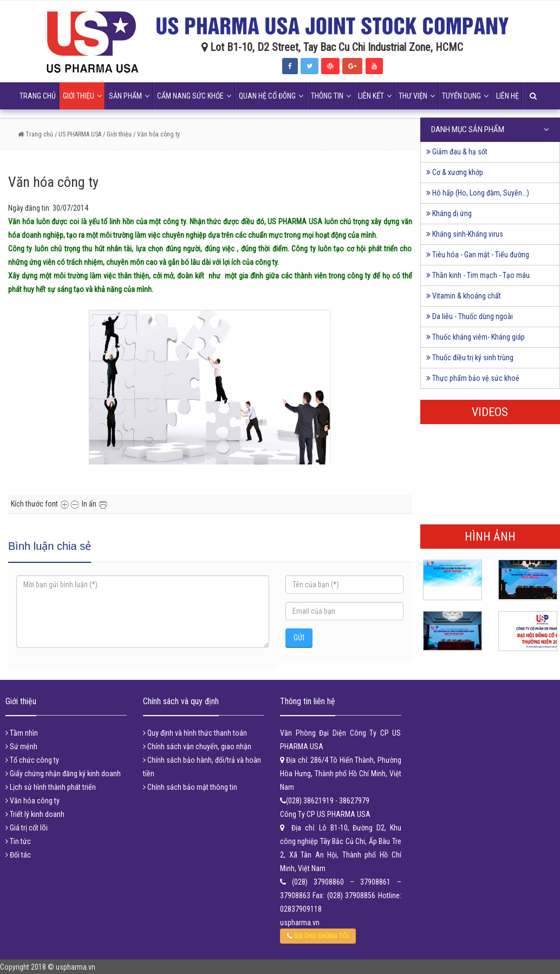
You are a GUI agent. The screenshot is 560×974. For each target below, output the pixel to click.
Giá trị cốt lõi (27, 828)
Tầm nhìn (22, 733)
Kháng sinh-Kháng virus (465, 234)
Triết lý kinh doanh (35, 814)
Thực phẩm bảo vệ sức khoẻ (473, 378)
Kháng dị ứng (449, 213)
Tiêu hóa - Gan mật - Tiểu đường (478, 255)
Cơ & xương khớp (455, 172)
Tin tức (18, 841)
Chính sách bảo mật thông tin (190, 787)
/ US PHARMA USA (77, 134)
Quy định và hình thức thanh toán (195, 733)
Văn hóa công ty (32, 801)
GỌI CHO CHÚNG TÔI (318, 936)
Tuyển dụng (465, 96)
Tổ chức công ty (32, 760)
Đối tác (18, 855)
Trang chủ (38, 96)
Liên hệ (507, 96)
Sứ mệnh (21, 746)
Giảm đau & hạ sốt (457, 152)
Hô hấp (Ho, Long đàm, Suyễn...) (478, 193)
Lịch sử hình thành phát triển (51, 787)
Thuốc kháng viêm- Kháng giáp (476, 337)
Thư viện (417, 96)
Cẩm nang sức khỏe (194, 96)
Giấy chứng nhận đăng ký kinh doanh (63, 774)
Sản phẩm (129, 96)
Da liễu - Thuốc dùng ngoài (470, 316)
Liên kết (375, 96)
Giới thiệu (82, 96)
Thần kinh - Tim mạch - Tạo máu (478, 275)
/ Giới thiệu (117, 134)
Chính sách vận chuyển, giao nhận (197, 746)
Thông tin (331, 96)
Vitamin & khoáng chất (464, 296)
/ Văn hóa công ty (157, 134)
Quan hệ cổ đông (271, 96)
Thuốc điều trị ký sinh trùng (470, 358)
